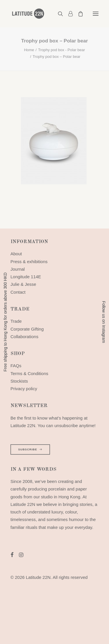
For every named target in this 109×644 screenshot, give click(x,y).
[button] (96, 14)
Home (29, 50)
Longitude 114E (26, 277)
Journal (18, 269)
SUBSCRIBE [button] (30, 449)
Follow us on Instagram (104, 322)
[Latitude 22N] (28, 14)
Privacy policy (24, 389)
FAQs (16, 366)
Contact (18, 292)
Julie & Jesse (23, 284)
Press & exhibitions (29, 262)
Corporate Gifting (27, 329)
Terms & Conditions (29, 373)
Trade (16, 321)
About (16, 254)
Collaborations (24, 337)
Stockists (19, 381)
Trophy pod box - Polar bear (61, 50)
